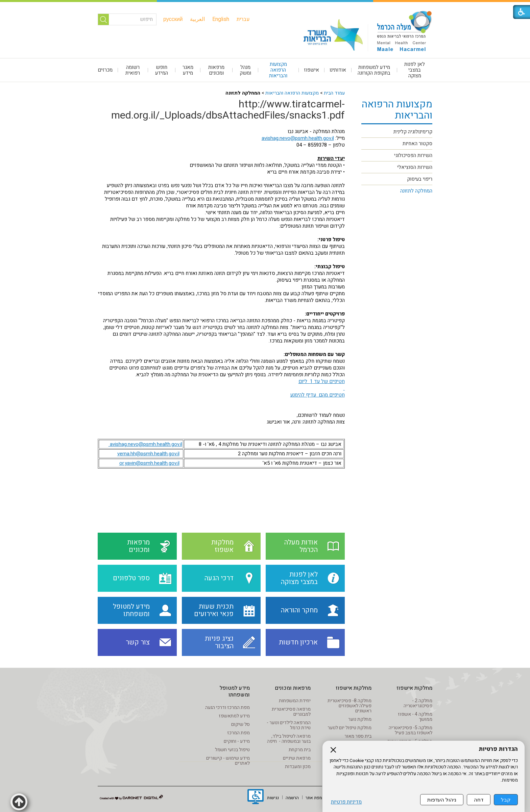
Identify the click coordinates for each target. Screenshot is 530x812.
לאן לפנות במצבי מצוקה (415, 70)
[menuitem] (243, 19)
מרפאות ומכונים (216, 70)
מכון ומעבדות (298, 767)
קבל (506, 800)
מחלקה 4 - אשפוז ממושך (415, 717)
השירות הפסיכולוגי (413, 155)
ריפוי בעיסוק (420, 179)
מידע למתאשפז (234, 716)
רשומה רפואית (133, 70)
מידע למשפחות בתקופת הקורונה (374, 70)
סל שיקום (240, 724)
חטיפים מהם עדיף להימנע (318, 395)
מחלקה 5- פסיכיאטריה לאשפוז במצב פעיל (411, 730)
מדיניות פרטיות (346, 802)
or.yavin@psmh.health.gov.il (149, 463)
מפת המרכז (238, 733)
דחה (479, 800)
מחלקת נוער (360, 719)
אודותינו (338, 70)
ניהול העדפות (442, 800)
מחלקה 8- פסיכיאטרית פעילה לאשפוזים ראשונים (350, 706)
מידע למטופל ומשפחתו (235, 691)
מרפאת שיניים (297, 758)
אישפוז (311, 70)
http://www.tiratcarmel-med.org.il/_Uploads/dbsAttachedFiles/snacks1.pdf (228, 110)
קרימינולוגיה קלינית (413, 132)
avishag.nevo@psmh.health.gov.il (298, 138)
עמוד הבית (334, 93)
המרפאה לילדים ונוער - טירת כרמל (289, 725)
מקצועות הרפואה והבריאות (278, 70)
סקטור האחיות (417, 144)
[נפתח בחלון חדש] (256, 797)
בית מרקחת (300, 750)
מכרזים (105, 70)
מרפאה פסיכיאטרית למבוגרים (291, 712)
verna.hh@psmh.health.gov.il (148, 454)
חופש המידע (162, 70)
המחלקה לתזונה (416, 191)
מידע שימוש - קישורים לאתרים (228, 761)
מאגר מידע (188, 70)
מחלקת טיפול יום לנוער (350, 728)
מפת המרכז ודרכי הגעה (227, 707)
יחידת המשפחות (295, 701)
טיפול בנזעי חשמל (232, 750)
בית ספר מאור (358, 736)
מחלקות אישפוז (414, 688)
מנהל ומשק (245, 70)
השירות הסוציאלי (415, 167)
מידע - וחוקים (237, 741)
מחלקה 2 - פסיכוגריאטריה (418, 703)
